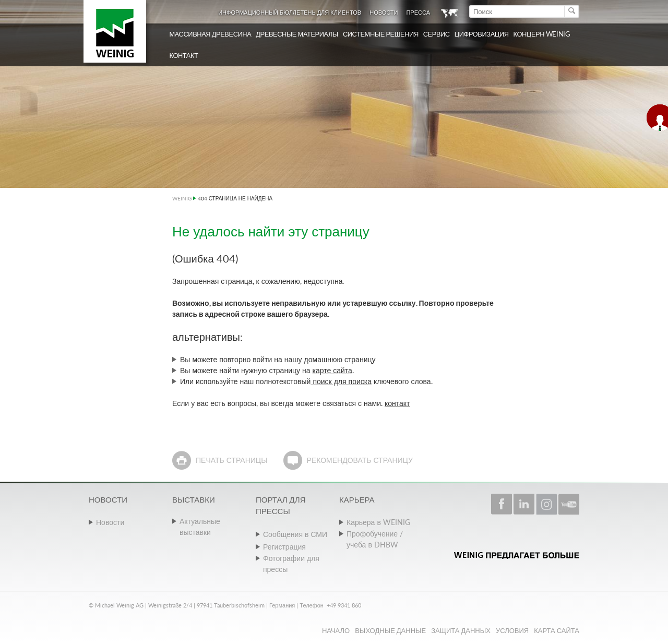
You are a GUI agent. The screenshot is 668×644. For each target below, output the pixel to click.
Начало (336, 630)
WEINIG (182, 198)
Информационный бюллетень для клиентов (290, 12)
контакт (397, 403)
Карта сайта (557, 630)
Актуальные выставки (200, 527)
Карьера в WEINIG (378, 522)
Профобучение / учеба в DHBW (375, 539)
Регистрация (284, 547)
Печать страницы (232, 460)
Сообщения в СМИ (295, 534)
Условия (512, 630)
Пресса (418, 12)
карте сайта (332, 370)
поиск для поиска (341, 381)
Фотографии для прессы (291, 564)
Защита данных (461, 630)
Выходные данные (390, 630)
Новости (384, 12)
